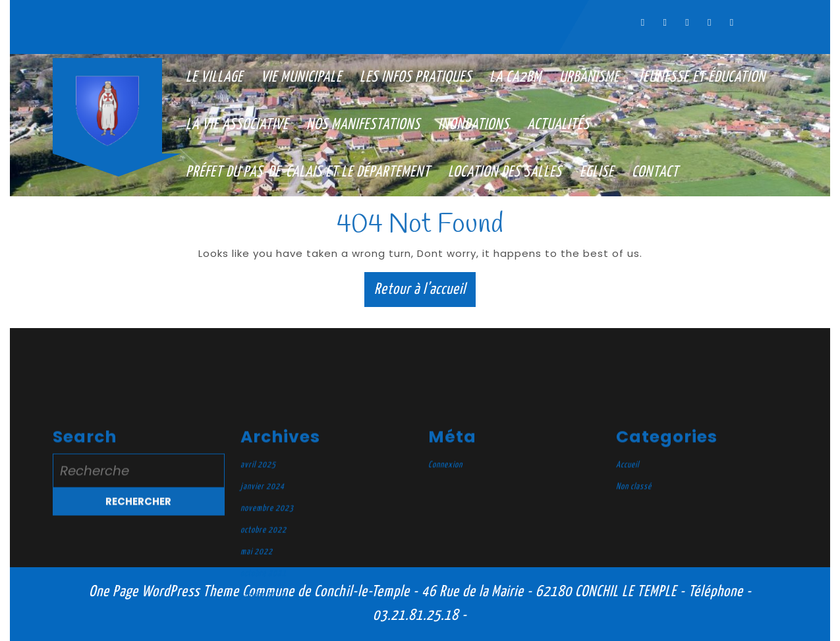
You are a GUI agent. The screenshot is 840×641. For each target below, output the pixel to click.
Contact (655, 172)
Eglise (597, 172)
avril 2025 (258, 618)
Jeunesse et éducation (701, 77)
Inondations (474, 125)
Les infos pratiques (416, 77)
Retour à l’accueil (425, 292)
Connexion (445, 618)
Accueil (628, 618)
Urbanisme (589, 77)
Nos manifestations (363, 125)
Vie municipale (301, 77)
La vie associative (237, 125)
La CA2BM (516, 77)
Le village (214, 77)
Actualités (558, 125)
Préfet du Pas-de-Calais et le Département (308, 172)
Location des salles (505, 172)
